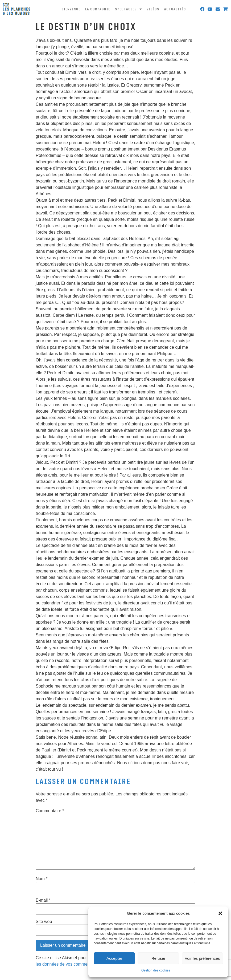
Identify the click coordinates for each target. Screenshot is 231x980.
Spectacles (128, 9)
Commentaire (50, 811)
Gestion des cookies (156, 970)
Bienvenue (71, 9)
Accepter (114, 958)
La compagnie (98, 9)
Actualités (175, 9)
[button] (220, 913)
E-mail (43, 900)
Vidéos (153, 9)
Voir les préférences (202, 958)
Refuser (158, 958)
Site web (44, 922)
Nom (42, 879)
